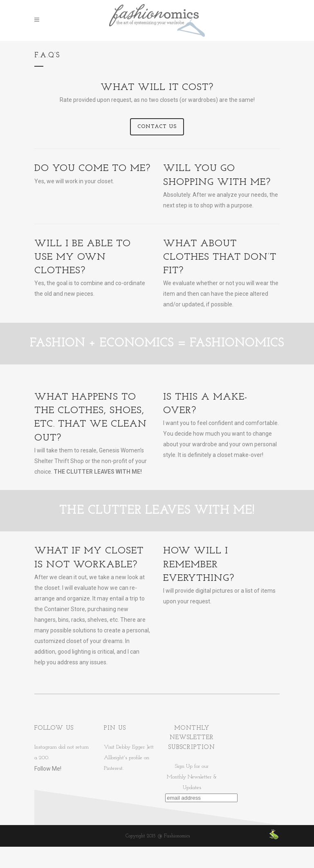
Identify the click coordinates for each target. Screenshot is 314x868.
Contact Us (157, 127)
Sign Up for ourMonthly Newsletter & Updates (192, 777)
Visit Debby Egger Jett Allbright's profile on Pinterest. (129, 758)
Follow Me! (48, 769)
